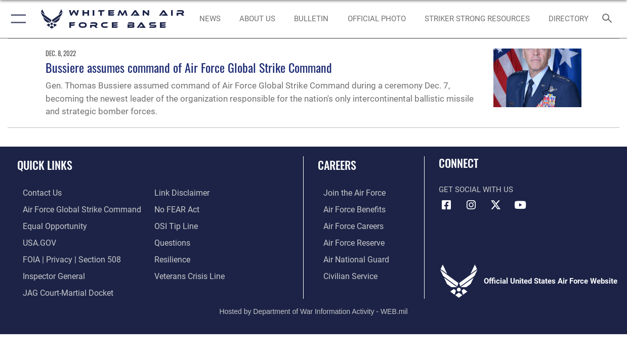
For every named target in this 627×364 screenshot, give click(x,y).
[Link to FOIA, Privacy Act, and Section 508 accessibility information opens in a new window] (64, 257)
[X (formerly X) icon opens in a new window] (495, 205)
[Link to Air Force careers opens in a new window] (347, 225)
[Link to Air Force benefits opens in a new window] (348, 209)
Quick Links (45, 165)
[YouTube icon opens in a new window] (520, 205)
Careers (337, 165)
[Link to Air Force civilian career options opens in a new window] (344, 273)
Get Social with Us (476, 190)
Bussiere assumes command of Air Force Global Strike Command (189, 67)
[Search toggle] (609, 19)
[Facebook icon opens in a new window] (446, 205)
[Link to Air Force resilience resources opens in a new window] (172, 257)
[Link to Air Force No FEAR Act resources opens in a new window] (176, 209)
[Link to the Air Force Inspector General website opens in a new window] (47, 273)
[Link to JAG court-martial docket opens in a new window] (61, 289)
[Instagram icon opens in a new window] (471, 205)
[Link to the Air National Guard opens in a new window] (349, 257)
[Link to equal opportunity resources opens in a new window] (47, 225)
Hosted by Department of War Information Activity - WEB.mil (313, 307)
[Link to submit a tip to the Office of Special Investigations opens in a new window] (175, 225)
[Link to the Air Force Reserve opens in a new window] (348, 241)
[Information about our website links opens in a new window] (181, 193)
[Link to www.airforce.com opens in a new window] (348, 193)
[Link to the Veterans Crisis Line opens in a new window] (189, 273)
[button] (16, 19)
